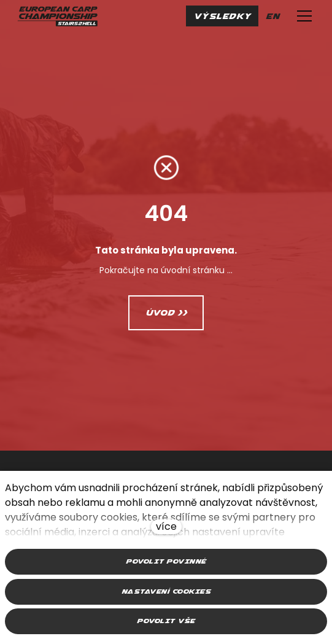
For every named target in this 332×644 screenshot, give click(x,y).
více (166, 526)
